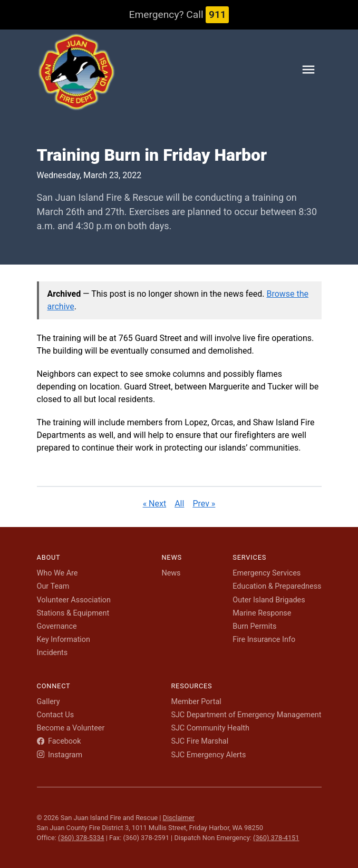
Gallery (49, 702)
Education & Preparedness (277, 586)
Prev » (204, 504)
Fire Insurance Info (264, 640)
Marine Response (262, 613)
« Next (155, 504)
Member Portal (196, 702)
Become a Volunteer (71, 728)
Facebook (59, 741)
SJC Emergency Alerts (208, 755)
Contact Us (56, 715)
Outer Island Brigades (269, 600)
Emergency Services (267, 573)
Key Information (64, 640)
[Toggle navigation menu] (308, 71)
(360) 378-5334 (81, 838)
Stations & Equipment (73, 613)
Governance (57, 626)
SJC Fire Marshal (200, 741)
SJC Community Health (210, 728)
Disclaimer (178, 818)
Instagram (60, 755)
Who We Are (57, 573)
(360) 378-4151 (276, 838)
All (179, 504)
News (171, 573)
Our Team (53, 586)
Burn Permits (254, 626)
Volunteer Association (74, 600)
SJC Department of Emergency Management (246, 715)
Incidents (52, 653)
